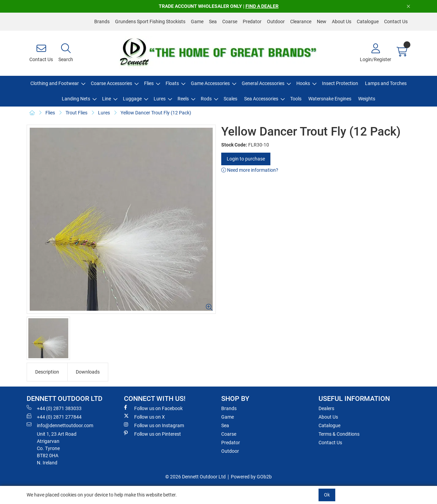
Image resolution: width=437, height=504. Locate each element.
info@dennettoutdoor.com (60, 425)
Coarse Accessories (111, 83)
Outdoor (276, 22)
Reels (183, 99)
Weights (367, 99)
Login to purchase (246, 159)
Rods (206, 99)
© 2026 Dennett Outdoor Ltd (195, 477)
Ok (327, 495)
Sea (213, 22)
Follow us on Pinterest (152, 434)
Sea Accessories (261, 99)
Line (107, 99)
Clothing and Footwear (55, 83)
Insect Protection (340, 83)
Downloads (88, 372)
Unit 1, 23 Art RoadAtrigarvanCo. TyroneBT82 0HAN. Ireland (57, 448)
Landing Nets (76, 99)
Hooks (303, 83)
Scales (230, 99)
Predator (252, 22)
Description (47, 372)
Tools (296, 99)
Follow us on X (144, 417)
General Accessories (263, 83)
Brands (102, 22)
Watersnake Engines (330, 99)
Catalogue (368, 22)
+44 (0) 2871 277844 (54, 417)
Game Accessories (210, 83)
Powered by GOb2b (251, 477)
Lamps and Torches (386, 83)
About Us (342, 22)
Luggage (132, 99)
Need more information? (250, 170)
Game (197, 22)
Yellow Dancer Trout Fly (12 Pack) (156, 113)
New (322, 22)
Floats (172, 83)
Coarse (230, 22)
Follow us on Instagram (154, 425)
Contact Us (396, 22)
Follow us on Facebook (153, 408)
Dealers (326, 408)
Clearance (301, 22)
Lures (160, 99)
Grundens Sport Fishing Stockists (150, 22)
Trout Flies (76, 113)
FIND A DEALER (262, 6)
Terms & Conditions (339, 434)
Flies (149, 83)
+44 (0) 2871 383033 (54, 408)
